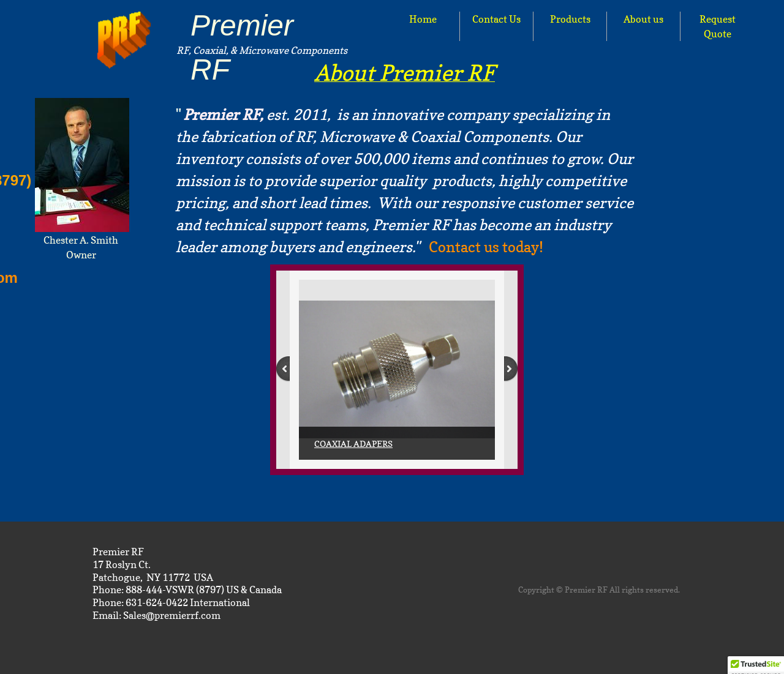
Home (423, 19)
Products (570, 19)
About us (643, 19)
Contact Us (496, 19)
